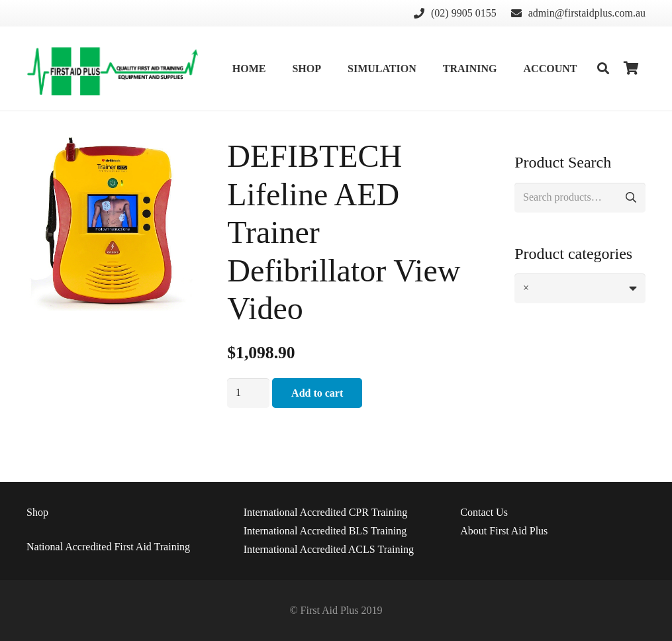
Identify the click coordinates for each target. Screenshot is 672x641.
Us (484, 512)
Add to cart (317, 393)
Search (631, 198)
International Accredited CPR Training (326, 512)
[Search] (603, 69)
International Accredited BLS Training (325, 531)
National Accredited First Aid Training (108, 547)
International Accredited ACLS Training (329, 549)
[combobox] (580, 288)
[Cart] (631, 69)
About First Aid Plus (504, 531)
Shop (37, 512)
